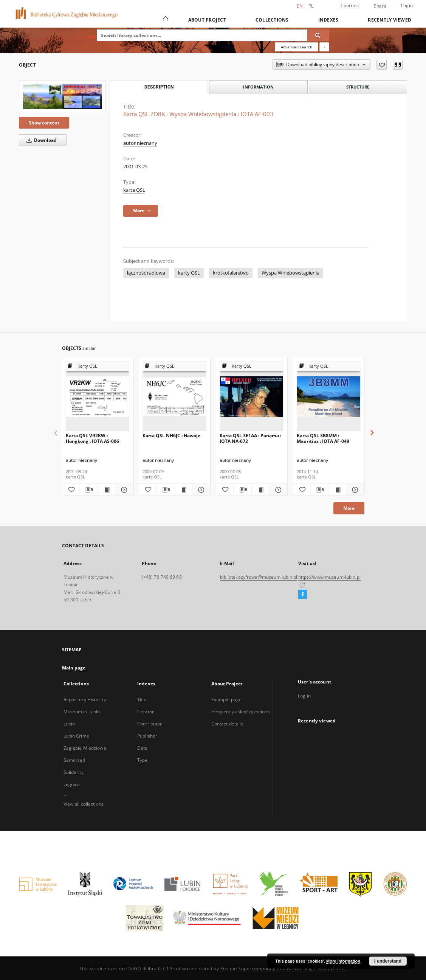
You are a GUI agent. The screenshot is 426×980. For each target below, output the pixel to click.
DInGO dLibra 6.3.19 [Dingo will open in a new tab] (149, 968)
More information (343, 961)
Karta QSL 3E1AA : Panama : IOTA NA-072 (250, 438)
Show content (44, 123)
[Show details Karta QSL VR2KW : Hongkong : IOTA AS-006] (123, 490)
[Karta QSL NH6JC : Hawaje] (174, 397)
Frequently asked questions (241, 712)
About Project (207, 20)
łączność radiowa (146, 273)
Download (40, 140)
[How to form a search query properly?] (324, 47)
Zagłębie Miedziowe (85, 748)
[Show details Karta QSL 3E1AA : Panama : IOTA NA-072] (277, 490)
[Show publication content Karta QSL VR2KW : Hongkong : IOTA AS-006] (106, 490)
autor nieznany (140, 143)
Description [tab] (159, 87)
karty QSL (189, 273)
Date (142, 748)
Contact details (227, 724)
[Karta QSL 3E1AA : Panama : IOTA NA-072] (252, 397)
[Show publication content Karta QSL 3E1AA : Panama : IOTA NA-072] (260, 490)
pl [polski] (311, 6)
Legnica (72, 784)
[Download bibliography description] (88, 490)
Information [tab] (258, 87)
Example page (226, 700)
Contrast (350, 5)
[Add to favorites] (382, 65)
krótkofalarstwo (231, 273)
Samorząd (74, 760)
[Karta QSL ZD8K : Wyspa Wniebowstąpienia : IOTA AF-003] (62, 97)
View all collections (84, 804)
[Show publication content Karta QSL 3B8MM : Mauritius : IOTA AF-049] (338, 490)
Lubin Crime (76, 736)
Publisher (147, 736)
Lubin (69, 724)
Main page (74, 668)
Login (407, 5)
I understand (388, 961)
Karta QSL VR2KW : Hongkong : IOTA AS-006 (92, 438)
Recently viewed (390, 20)
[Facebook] (303, 595)
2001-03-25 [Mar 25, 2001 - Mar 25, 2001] (135, 167)
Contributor (149, 724)
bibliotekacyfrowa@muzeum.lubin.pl (259, 577)
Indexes (328, 20)
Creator (146, 712)
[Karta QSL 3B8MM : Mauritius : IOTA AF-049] (329, 397)
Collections (272, 20)
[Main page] (165, 20)
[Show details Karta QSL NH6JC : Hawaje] (200, 490)
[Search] (318, 35)
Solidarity (74, 772)
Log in (304, 696)
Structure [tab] (358, 87)
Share (380, 6)
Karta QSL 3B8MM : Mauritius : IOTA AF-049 (323, 438)
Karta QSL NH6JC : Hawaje (171, 436)
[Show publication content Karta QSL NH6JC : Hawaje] (183, 490)
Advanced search (297, 47)
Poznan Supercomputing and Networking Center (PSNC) (284, 968)
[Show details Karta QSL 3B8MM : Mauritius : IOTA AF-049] (354, 490)
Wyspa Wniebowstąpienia (290, 273)
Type (142, 760)
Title (142, 700)
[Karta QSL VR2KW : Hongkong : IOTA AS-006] (98, 397)
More (349, 508)
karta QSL (134, 190)
